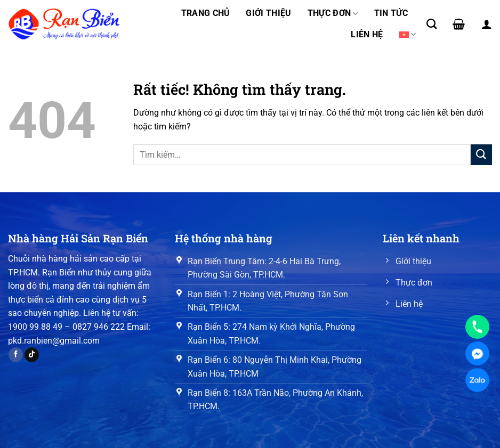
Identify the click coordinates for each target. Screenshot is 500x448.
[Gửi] (481, 155)
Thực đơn (333, 13)
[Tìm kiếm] (432, 24)
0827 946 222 (99, 327)
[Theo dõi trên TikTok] (32, 355)
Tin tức (391, 13)
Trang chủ (206, 13)
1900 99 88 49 (35, 327)
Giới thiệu (268, 13)
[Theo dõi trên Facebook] (16, 355)
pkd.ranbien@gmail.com (54, 341)
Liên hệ (367, 34)
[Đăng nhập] (487, 24)
